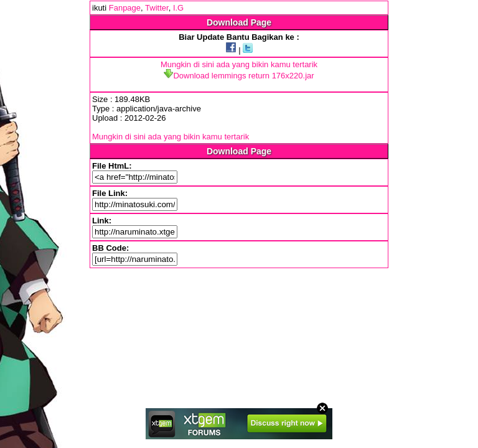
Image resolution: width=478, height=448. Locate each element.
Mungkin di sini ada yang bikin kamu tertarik (239, 64)
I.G (178, 8)
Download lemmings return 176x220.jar (239, 76)
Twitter (157, 8)
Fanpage (125, 8)
